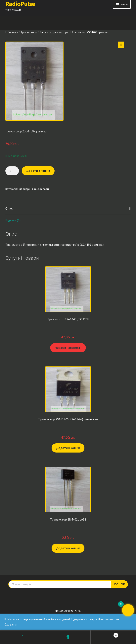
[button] (121, 45)
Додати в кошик (38, 171)
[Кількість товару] (12, 171)
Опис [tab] (9, 208)
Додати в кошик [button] (68, 448)
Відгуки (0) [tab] (13, 220)
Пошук (68, 637)
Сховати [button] (11, 624)
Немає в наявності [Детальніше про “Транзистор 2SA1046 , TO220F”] (68, 348)
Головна (13, 32)
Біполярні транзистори (54, 32)
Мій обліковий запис (23, 637)
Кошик (105, 634)
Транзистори (29, 32)
